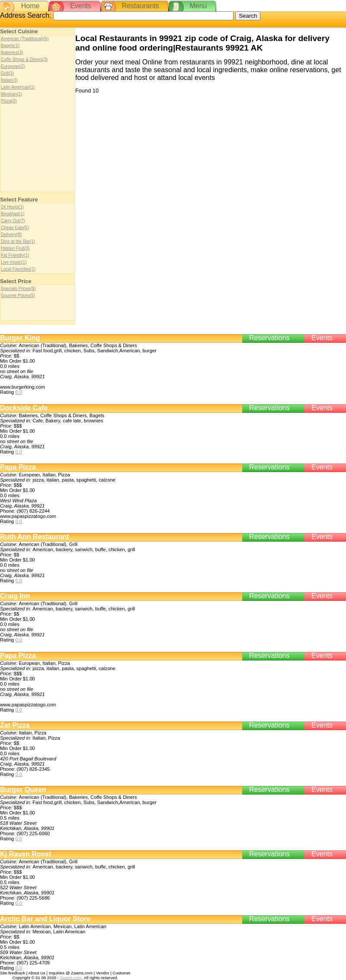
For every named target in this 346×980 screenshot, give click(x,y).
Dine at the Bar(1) (18, 241)
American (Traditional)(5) (25, 39)
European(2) (13, 66)
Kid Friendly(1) (15, 255)
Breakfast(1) (13, 214)
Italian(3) (9, 80)
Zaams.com (71, 978)
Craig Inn (15, 596)
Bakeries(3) (12, 53)
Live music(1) (14, 262)
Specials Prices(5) (18, 289)
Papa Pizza (18, 467)
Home (30, 6)
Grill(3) (7, 73)
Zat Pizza (15, 725)
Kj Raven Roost (26, 854)
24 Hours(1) (12, 207)
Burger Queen (23, 790)
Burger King (20, 338)
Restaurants (141, 6)
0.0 (19, 392)
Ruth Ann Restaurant (34, 537)
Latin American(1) (18, 87)
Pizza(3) (9, 101)
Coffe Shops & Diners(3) (24, 59)
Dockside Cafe (24, 408)
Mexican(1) (11, 94)
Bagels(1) (10, 46)
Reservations (269, 338)
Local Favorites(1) (18, 269)
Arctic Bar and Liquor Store (45, 919)
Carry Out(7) (13, 221)
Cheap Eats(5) (15, 228)
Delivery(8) (11, 235)
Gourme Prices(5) (18, 295)
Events (81, 6)
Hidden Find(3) (15, 248)
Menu (198, 6)
